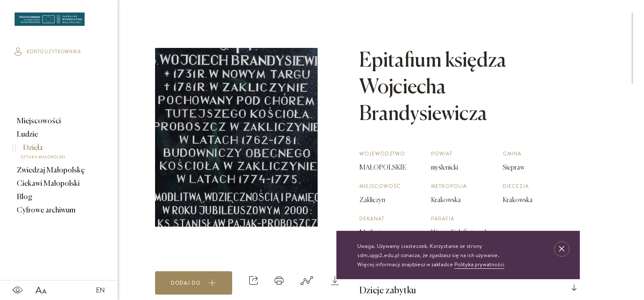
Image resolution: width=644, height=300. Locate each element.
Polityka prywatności (479, 264)
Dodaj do (193, 283)
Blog (24, 197)
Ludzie (27, 135)
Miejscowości (38, 121)
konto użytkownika (48, 52)
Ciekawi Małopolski (48, 184)
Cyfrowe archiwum (45, 210)
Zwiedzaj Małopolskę (50, 170)
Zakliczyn (372, 200)
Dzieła (53, 153)
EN (100, 290)
